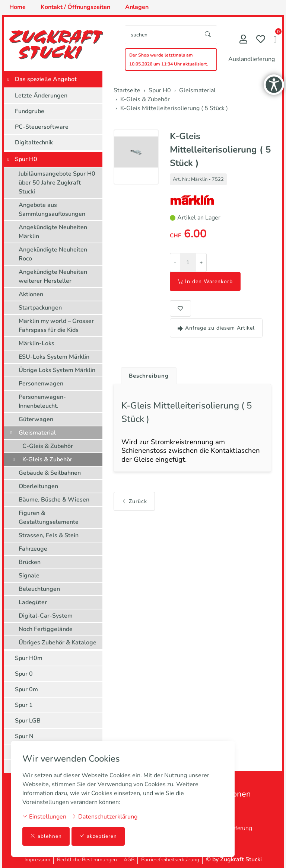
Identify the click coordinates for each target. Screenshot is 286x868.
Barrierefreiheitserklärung (170, 860)
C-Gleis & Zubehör (48, 446)
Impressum (37, 860)
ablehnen (46, 836)
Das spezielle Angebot (46, 79)
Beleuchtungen (39, 589)
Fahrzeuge (33, 549)
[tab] (147, 374)
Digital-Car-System (46, 616)
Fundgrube (30, 111)
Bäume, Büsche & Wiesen (54, 500)
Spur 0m (26, 689)
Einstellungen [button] (44, 816)
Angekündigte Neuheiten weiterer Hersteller (53, 276)
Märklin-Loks (36, 343)
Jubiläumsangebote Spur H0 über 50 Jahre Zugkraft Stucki (57, 183)
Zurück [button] (134, 504)
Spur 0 (24, 674)
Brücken (30, 562)
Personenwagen (41, 384)
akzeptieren (98, 836)
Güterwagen (36, 419)
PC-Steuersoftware (42, 127)
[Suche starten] (208, 35)
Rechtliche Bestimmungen (87, 860)
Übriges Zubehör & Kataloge (58, 643)
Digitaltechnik (34, 142)
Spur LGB (28, 721)
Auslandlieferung (252, 59)
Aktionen (31, 294)
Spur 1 (24, 705)
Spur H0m (29, 658)
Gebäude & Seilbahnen (50, 473)
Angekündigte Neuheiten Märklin (53, 232)
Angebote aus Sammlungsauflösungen (52, 209)
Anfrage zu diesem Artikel (216, 328)
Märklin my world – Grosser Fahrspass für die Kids (56, 326)
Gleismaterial (37, 433)
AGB (129, 860)
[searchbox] (162, 35)
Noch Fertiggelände (46, 629)
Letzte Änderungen (41, 96)
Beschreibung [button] (150, 376)
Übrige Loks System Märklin (57, 370)
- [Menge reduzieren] (175, 262)
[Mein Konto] (243, 40)
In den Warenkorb (205, 281)
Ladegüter (33, 602)
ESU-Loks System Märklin (54, 357)
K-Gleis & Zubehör (47, 459)
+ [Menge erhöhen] (201, 262)
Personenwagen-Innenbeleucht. (42, 401)
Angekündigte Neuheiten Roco (53, 254)
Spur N (24, 736)
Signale (29, 576)
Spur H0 (26, 159)
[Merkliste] (261, 40)
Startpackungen (40, 308)
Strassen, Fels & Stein (49, 535)
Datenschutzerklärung (104, 816)
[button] (275, 40)
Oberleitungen (38, 486)
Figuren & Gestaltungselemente (49, 518)
